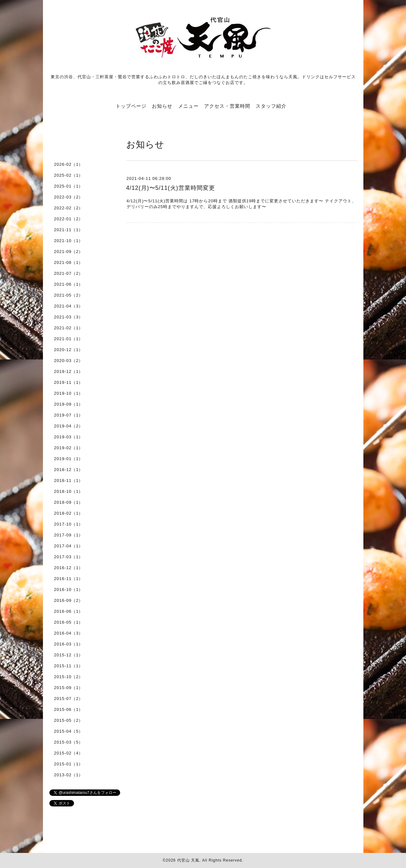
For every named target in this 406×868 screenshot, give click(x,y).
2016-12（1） (69, 568)
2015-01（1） (69, 764)
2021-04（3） (69, 306)
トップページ (131, 106)
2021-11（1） (69, 230)
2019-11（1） (69, 382)
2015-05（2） (69, 720)
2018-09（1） (69, 502)
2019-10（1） (69, 393)
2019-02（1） (69, 448)
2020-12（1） (69, 350)
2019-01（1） (69, 459)
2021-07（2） (69, 273)
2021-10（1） (69, 241)
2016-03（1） (69, 644)
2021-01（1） (69, 339)
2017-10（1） (69, 524)
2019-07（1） (69, 415)
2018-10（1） (69, 491)
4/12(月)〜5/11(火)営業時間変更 (171, 188)
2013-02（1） (69, 775)
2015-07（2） (69, 699)
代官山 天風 (188, 860)
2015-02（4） (69, 753)
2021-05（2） (69, 295)
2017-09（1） (69, 535)
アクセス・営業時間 (227, 106)
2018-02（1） (69, 513)
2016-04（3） (69, 633)
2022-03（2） (69, 197)
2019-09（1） (69, 404)
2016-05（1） (69, 622)
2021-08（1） (69, 262)
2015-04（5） (69, 731)
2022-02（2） (69, 208)
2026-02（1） (69, 164)
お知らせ (162, 106)
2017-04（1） (69, 546)
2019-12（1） (69, 371)
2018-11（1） (69, 480)
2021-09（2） (69, 252)
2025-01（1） (69, 186)
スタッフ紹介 (271, 106)
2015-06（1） (69, 709)
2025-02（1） (69, 175)
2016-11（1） (69, 579)
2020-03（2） (69, 361)
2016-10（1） (69, 590)
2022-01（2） (69, 219)
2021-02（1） (69, 328)
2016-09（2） (69, 600)
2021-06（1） (69, 284)
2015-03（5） (69, 742)
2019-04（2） (69, 426)
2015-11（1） (69, 666)
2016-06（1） (69, 611)
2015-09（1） (69, 688)
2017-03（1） (69, 557)
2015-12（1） (69, 655)
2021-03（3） (69, 317)
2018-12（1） (69, 470)
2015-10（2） (69, 677)
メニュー (188, 106)
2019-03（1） (69, 437)
